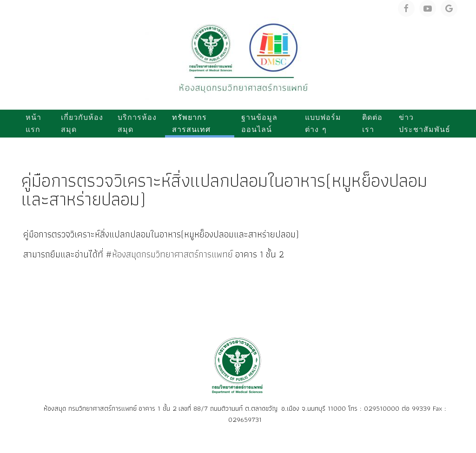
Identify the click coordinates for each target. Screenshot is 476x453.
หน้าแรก (33, 123)
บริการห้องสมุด (137, 123)
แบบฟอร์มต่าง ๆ (323, 123)
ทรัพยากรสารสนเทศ (191, 123)
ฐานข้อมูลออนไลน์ (259, 123)
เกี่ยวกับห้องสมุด (82, 123)
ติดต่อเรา (372, 123)
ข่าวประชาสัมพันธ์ (425, 123)
